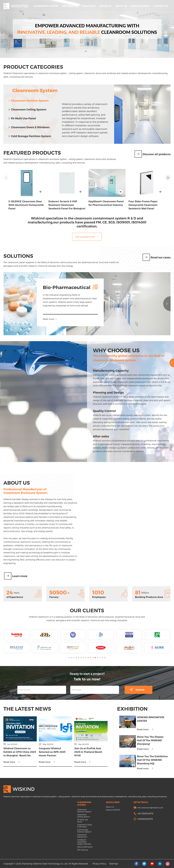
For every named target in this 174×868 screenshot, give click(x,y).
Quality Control (97, 411)
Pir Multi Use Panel (22, 118)
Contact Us (161, 6)
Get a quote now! (87, 237)
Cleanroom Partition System (28, 101)
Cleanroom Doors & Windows (29, 127)
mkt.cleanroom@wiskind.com (150, 808)
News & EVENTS (140, 6)
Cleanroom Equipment (82, 836)
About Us (121, 6)
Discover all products (153, 154)
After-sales (94, 436)
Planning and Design (101, 393)
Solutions (89, 6)
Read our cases (157, 257)
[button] (86, 51)
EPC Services (70, 6)
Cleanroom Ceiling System (27, 110)
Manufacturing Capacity (104, 371)
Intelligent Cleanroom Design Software (84, 842)
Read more (56, 319)
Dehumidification (85, 847)
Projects (105, 6)
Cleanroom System (46, 6)
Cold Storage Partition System (29, 136)
